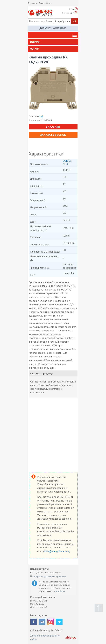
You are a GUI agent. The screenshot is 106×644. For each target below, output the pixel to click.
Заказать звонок (53, 135)
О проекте (33, 3)
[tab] (53, 42)
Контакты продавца (42, 373)
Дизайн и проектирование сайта (45, 637)
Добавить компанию (53, 28)
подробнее (59, 591)
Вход (72, 9)
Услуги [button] (34, 49)
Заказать (53, 127)
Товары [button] (35, 42)
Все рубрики (63, 21)
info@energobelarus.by (57, 551)
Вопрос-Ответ (45, 3)
